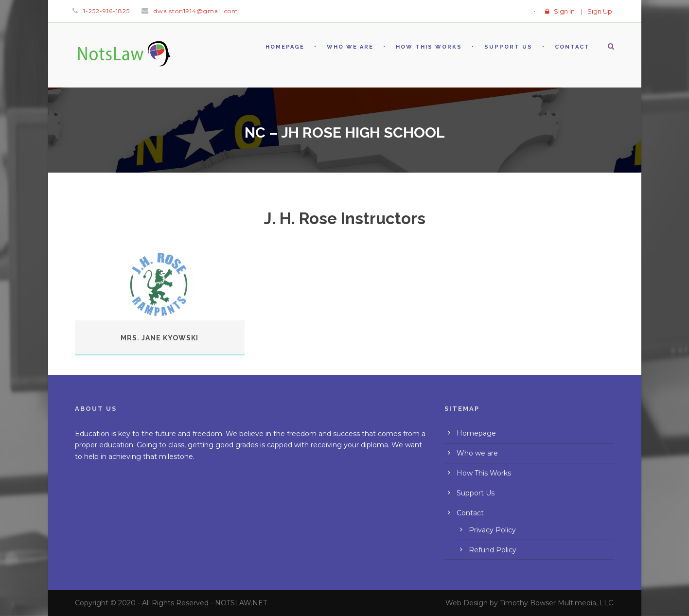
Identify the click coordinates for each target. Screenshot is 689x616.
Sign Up (600, 11)
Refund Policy (493, 550)
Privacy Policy (492, 530)
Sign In (564, 11)
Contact (572, 47)
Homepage (285, 47)
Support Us (508, 47)
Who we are (350, 47)
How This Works (429, 47)
